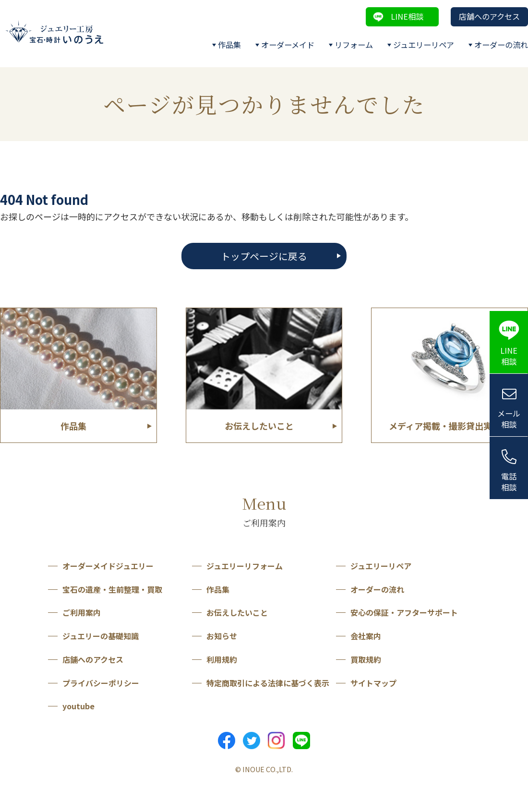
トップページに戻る (264, 256)
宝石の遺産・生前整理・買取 (112, 589)
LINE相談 (407, 16)
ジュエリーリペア (424, 45)
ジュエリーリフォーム (245, 566)
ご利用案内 (82, 612)
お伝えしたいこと (237, 612)
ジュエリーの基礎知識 (101, 636)
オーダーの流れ (501, 45)
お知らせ (222, 636)
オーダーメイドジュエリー (108, 566)
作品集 (229, 45)
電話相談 (509, 482)
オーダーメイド (288, 45)
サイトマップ (373, 683)
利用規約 (222, 659)
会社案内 (366, 636)
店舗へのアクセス (489, 16)
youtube (78, 706)
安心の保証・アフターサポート (404, 612)
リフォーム (354, 45)
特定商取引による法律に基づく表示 (268, 683)
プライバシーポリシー (101, 683)
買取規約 (366, 659)
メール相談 (509, 419)
